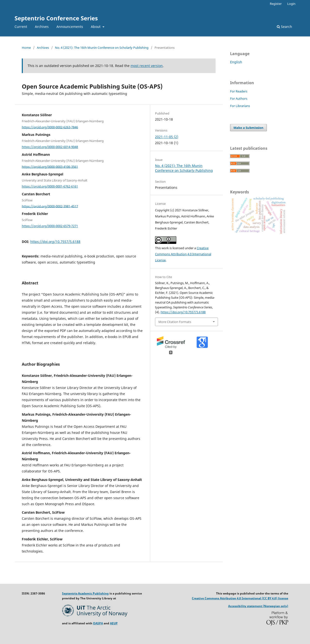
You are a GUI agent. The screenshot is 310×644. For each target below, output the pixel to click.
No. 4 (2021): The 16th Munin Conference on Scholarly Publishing (102, 48)
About (96, 27)
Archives (42, 27)
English (236, 62)
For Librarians (240, 106)
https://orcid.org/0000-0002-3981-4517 (50, 206)
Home (26, 48)
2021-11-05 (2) (167, 137)
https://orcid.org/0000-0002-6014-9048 (50, 147)
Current (21, 27)
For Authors (239, 99)
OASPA (98, 623)
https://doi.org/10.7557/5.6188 (55, 242)
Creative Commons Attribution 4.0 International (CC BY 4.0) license (240, 598)
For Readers (239, 91)
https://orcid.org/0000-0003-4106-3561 (50, 166)
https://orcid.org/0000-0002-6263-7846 (50, 127)
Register (276, 4)
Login (291, 4)
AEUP (114, 623)
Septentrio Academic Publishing (85, 593)
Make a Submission (248, 128)
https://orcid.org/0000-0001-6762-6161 (50, 186)
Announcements (70, 27)
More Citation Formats (175, 322)
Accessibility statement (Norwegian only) (258, 606)
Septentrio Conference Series (56, 18)
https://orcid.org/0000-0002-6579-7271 (50, 226)
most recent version (147, 66)
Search (284, 27)
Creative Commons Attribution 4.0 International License (183, 254)
